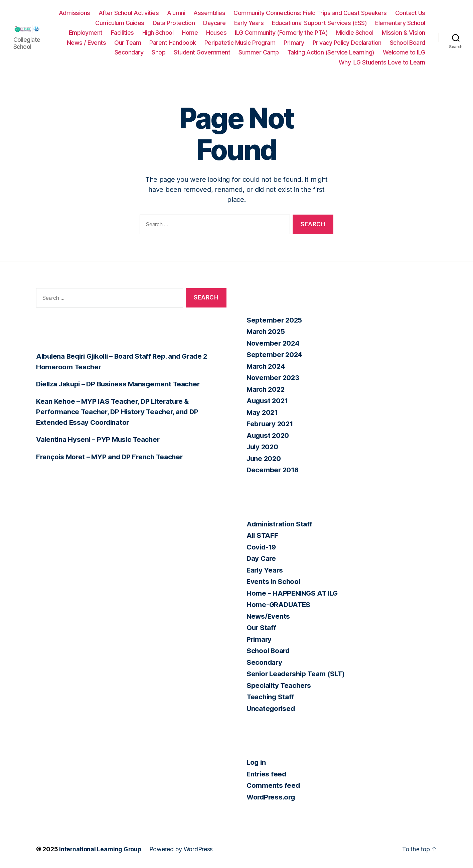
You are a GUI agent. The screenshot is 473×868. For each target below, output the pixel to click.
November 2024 (274, 343)
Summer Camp (405, 52)
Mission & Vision (158, 43)
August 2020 (269, 435)
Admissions (113, 13)
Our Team (249, 43)
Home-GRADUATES (279, 604)
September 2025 (275, 320)
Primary (415, 43)
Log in (257, 762)
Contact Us (130, 23)
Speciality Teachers (280, 685)
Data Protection (232, 23)
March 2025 (266, 331)
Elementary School (87, 33)
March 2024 (267, 366)
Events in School (274, 581)
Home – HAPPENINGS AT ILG (294, 593)
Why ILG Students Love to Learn (382, 62)
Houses (268, 33)
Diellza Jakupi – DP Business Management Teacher (121, 384)
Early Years (307, 23)
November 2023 (274, 378)
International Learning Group (101, 849)
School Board (235, 52)
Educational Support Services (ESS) (378, 23)
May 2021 (263, 412)
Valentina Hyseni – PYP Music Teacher (100, 439)
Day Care (262, 558)
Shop (305, 52)
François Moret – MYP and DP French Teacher (112, 457)
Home (242, 33)
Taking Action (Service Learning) (236, 62)
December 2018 (273, 470)
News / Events (207, 43)
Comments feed (274, 785)
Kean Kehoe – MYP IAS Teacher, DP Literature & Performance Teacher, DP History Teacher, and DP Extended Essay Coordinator (119, 412)
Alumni (214, 13)
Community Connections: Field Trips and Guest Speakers (349, 13)
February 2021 (271, 424)
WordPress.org (272, 797)
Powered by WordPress (183, 849)
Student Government (348, 52)
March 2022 (266, 389)
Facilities (174, 33)
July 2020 (263, 447)
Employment (137, 33)
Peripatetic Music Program (361, 43)
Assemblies (248, 13)
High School (210, 33)
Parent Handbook (294, 43)
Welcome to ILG (309, 62)
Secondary (275, 52)
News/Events (269, 616)
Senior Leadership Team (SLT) (297, 674)
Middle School (407, 33)
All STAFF (263, 535)
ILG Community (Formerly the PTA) (333, 33)
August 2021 (268, 401)
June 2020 (265, 458)
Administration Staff (280, 524)
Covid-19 (262, 547)
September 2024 (275, 354)
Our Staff (262, 628)
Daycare (273, 23)
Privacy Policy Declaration (174, 52)
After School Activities (167, 13)
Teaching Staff (271, 697)
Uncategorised (272, 708)
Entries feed (267, 774)
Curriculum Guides (178, 23)
